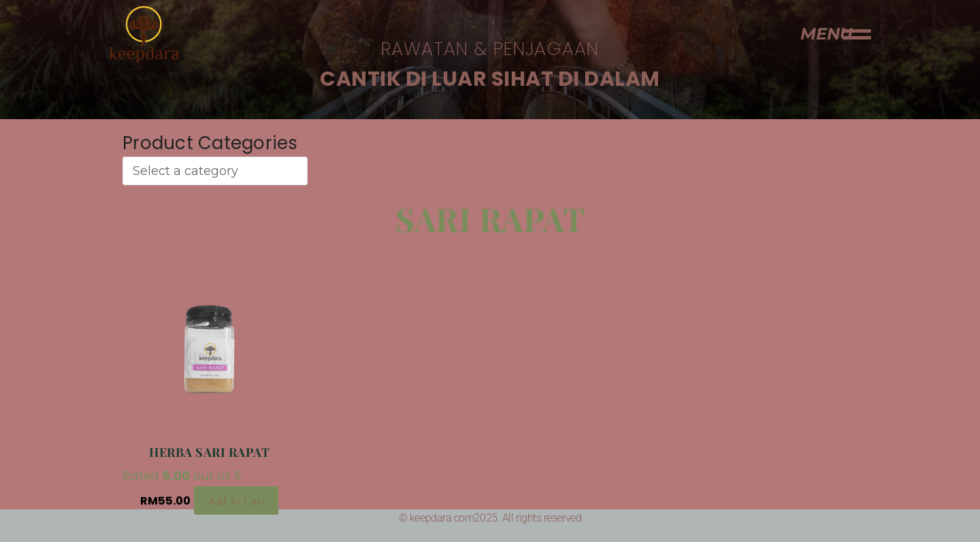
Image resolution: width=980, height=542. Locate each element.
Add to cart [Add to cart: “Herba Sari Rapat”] (236, 499)
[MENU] (857, 34)
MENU (826, 34)
